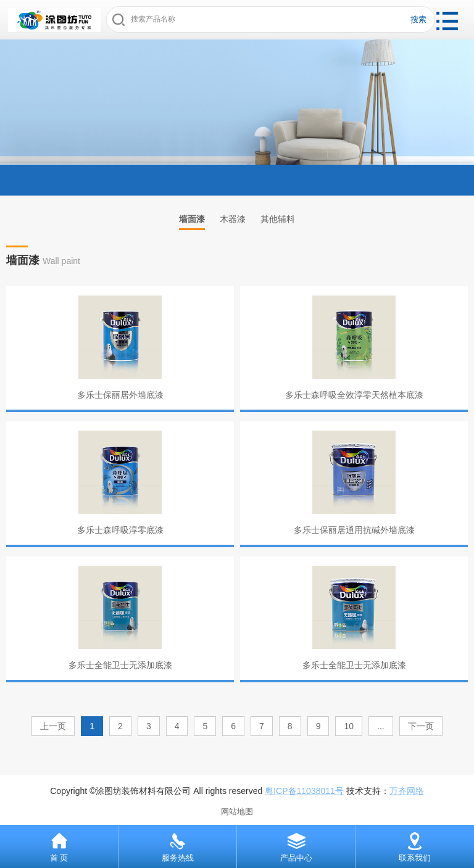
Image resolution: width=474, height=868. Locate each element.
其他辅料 (278, 219)
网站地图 (237, 812)
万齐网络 (407, 791)
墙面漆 (192, 219)
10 (349, 726)
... (381, 726)
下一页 (421, 726)
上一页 (53, 726)
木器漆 (233, 219)
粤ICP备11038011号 (304, 791)
